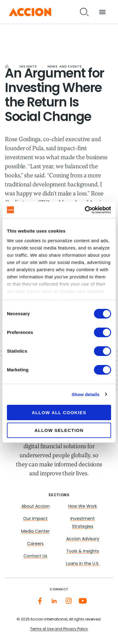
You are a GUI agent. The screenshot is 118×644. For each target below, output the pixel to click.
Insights (28, 67)
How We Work (83, 507)
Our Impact (35, 519)
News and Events (65, 67)
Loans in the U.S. (83, 564)
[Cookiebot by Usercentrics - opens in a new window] (85, 210)
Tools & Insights (83, 552)
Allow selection (59, 430)
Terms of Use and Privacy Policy (59, 629)
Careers (35, 544)
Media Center (35, 532)
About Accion (36, 507)
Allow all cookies (59, 412)
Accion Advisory (83, 539)
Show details (86, 394)
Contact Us (35, 556)
